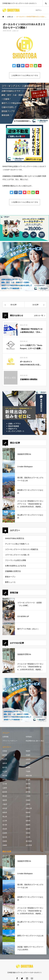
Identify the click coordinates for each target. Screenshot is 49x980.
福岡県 (28, 829)
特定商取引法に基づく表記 (35, 741)
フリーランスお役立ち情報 (16, 560)
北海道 (5, 751)
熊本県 (5, 837)
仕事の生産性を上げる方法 (16, 566)
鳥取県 (5, 813)
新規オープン (10, 577)
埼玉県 (5, 771)
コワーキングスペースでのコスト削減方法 (22, 549)
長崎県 (28, 833)
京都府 (28, 800)
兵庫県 (28, 804)
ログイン (39, 10)
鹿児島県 (29, 841)
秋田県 (5, 759)
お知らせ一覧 (39, 315)
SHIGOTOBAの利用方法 (15, 538)
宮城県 (28, 755)
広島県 (28, 817)
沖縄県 (5, 845)
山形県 (28, 759)
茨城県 (28, 763)
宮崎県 (5, 841)
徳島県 (28, 821)
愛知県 (5, 796)
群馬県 (28, 767)
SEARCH (46, 3)
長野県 (28, 788)
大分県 (28, 837)
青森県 (28, 751)
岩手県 (5, 755)
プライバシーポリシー (10, 741)
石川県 (5, 784)
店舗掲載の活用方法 (13, 571)
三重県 (28, 796)
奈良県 (5, 808)
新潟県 (5, 780)
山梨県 (5, 788)
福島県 (5, 763)
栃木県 (5, 767)
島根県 (28, 813)
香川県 (5, 825)
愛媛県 (28, 825)
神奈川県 (29, 776)
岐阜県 (5, 792)
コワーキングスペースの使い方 (17, 555)
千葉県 (28, 771)
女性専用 (29, 845)
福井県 (28, 784)
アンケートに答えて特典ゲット (17, 544)
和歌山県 (29, 808)
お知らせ (16, 31)
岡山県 (5, 817)
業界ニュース (10, 582)
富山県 (28, 780)
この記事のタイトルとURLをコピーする (24, 75)
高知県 (5, 829)
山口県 (5, 821)
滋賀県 (5, 800)
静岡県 (28, 792)
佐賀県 (5, 833)
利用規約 (29, 737)
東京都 (5, 776)
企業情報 (5, 737)
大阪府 (5, 804)
